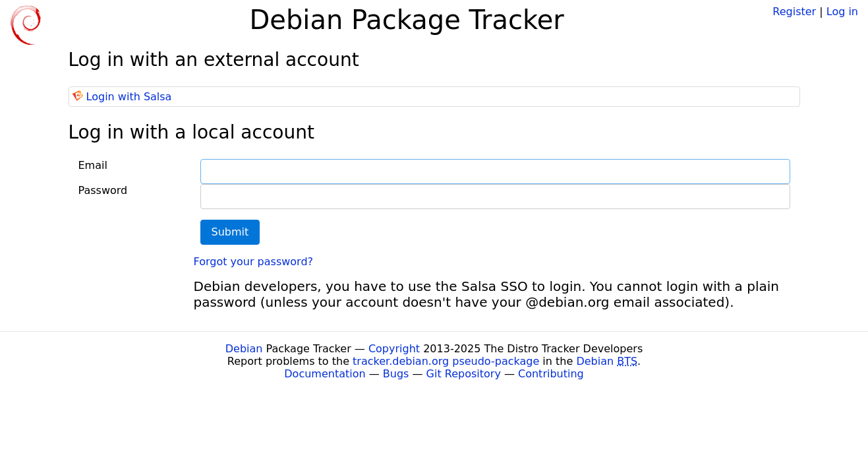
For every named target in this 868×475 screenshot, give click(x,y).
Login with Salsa (129, 97)
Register (794, 12)
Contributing (551, 374)
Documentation (325, 374)
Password (103, 190)
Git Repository (464, 374)
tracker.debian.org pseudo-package (446, 361)
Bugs (396, 374)
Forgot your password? (254, 262)
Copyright (394, 349)
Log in (842, 12)
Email (93, 165)
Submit (230, 232)
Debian (244, 349)
